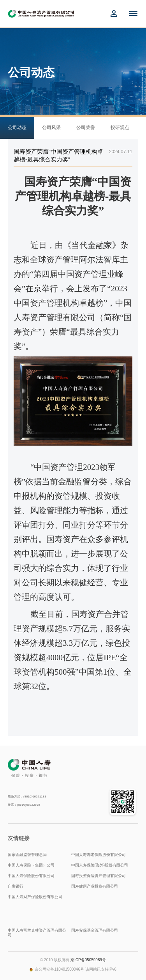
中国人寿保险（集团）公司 (31, 865)
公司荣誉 (86, 128)
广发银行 (16, 886)
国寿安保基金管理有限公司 (95, 930)
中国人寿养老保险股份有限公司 (99, 855)
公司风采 (51, 128)
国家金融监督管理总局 (27, 855)
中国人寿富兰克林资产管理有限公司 (37, 933)
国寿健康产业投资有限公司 (95, 886)
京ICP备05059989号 (88, 960)
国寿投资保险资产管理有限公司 (99, 876)
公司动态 (17, 128)
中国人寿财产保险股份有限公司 (35, 897)
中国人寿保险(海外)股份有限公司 (100, 865)
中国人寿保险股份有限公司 (31, 876)
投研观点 (120, 128)
